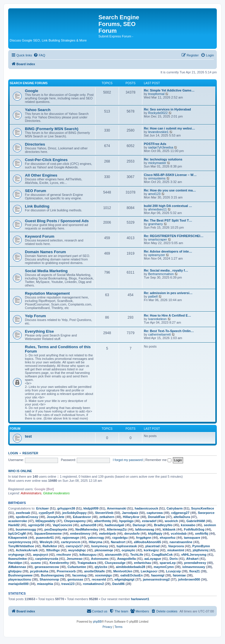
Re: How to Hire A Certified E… (167, 315)
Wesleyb (46, 542)
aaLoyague (152, 559)
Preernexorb (66, 571)
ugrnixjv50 (36, 525)
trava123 (68, 584)
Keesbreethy (59, 563)
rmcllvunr (64, 555)
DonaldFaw (157, 517)
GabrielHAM (196, 521)
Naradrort (118, 542)
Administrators (31, 493)
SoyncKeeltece (202, 508)
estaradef (149, 521)
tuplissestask (127, 546)
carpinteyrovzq (20, 542)
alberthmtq (103, 521)
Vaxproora (176, 546)
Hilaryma (96, 542)
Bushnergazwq (52, 575)
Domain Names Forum (45, 252)
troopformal (156, 94)
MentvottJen (123, 571)
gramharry (156, 224)
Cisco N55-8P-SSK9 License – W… (170, 175)
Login (13, 453)
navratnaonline (181, 542)
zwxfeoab (23, 513)
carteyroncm (71, 542)
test (28, 436)
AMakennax (17, 567)
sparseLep (168, 563)
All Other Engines (41, 175)
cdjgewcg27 (180, 513)
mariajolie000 (18, 584)
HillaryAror (131, 517)
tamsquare (192, 538)
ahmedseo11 (158, 209)
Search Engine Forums (29, 83)
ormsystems (157, 178)
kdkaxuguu (88, 555)
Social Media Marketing (46, 271)
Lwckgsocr (149, 571)
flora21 (195, 571)
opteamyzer (157, 255)
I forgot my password (128, 460)
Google (31, 91)
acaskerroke (18, 521)
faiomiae (179, 575)
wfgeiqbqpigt (125, 579)
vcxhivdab (179, 533)
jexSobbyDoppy (75, 513)
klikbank (169, 529)
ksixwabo (188, 525)
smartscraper (158, 239)
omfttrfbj (202, 533)
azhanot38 (88, 525)
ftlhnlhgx (53, 550)
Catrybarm (175, 508)
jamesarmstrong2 (156, 579)
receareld (99, 579)
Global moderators (56, 493)
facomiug (80, 575)
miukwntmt (176, 550)
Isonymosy (99, 546)
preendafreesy (195, 563)
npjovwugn (71, 538)
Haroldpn (15, 563)
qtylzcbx (101, 567)
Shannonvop (49, 579)
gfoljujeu (15, 571)
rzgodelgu (120, 538)
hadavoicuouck (146, 508)
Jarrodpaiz (130, 513)
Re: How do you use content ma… (170, 190)
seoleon (210, 525)
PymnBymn (201, 546)
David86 (118, 584)
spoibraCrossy (27, 517)
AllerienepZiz (117, 529)
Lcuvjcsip (174, 571)
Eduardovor (82, 517)
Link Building (37, 206)
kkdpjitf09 (91, 508)
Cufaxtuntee (77, 567)
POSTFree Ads (155, 144)
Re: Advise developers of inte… (168, 251)
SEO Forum (36, 191)
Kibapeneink (18, 538)
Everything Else (39, 331)
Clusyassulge (115, 563)
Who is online (20, 471)
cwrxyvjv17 (74, 546)
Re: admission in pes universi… (168, 293)
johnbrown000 (189, 579)
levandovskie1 (158, 132)
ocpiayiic (128, 550)
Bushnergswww (20, 575)
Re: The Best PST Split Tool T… (168, 220)
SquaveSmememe (48, 533)
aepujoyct (40, 555)
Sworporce (206, 513)
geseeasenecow (47, 567)
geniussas (75, 579)
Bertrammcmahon (161, 274)
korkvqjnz (151, 550)
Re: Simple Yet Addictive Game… (169, 90)
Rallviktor (50, 546)
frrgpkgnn (144, 538)
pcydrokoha (39, 571)
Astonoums (100, 559)
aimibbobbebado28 (130, 567)
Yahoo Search (38, 110)
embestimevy (81, 533)
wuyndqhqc (77, 550)
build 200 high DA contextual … (168, 206)
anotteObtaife (94, 571)
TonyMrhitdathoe (21, 546)
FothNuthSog (194, 529)
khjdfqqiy (155, 533)
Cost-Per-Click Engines (46, 160)
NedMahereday (87, 529)
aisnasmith (113, 555)
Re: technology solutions (163, 159)
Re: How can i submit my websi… (169, 128)
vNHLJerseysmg (194, 555)
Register (30, 453)
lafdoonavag (145, 529)
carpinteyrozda (47, 559)
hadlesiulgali (115, 525)
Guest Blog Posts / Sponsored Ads (57, 221)
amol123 (154, 194)
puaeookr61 (45, 538)
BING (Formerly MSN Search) (52, 129)
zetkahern (107, 517)
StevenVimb (104, 513)
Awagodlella (127, 559)
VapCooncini (63, 525)
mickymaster (157, 163)
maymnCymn (164, 567)
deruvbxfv (132, 533)
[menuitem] (39, 55)
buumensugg (26, 529)
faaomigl (158, 575)
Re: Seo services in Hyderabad (167, 109)
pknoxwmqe (104, 550)
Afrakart (192, 559)
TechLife (137, 555)
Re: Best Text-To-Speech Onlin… (169, 331)
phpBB (97, 622)
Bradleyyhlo (163, 525)
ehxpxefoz (168, 538)
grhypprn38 (66, 508)
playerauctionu (20, 579)
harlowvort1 (140, 599)
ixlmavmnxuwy (194, 567)
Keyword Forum (40, 236)
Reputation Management (47, 293)
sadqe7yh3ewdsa (161, 147)
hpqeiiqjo (126, 521)
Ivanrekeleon (157, 319)
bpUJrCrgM (17, 533)
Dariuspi (139, 525)
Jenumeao (74, 559)
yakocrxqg (96, 538)
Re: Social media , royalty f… (166, 270)
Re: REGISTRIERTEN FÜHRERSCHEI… (174, 236)
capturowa (155, 513)
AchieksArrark (27, 550)
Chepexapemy (75, 521)
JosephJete (56, 517)
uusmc (36, 563)
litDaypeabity (45, 521)
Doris (174, 559)
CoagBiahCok (162, 555)
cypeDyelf (46, 513)
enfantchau (143, 563)
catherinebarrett (160, 334)
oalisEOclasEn (132, 575)
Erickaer (42, 508)
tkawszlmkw (18, 559)
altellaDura (182, 517)
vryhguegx (16, 555)
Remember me (158, 460)
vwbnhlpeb (107, 533)
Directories (35, 144)
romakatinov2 (93, 584)
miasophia (45, 584)
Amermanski (117, 508)
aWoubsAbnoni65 (148, 542)
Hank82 (14, 525)
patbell (153, 296)
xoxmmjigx (103, 575)
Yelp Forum (35, 316)
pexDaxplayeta (56, 529)
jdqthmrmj (201, 550)
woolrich (171, 521)
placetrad (152, 546)
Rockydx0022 (158, 113)
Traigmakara (87, 563)
